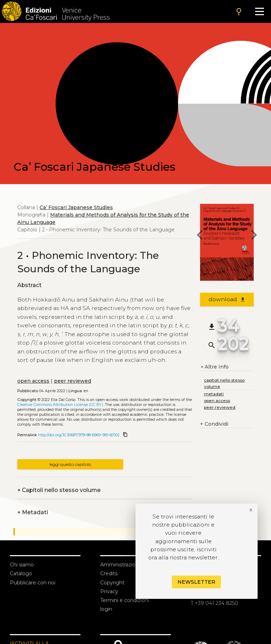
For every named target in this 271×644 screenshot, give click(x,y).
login (106, 609)
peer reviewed (73, 381)
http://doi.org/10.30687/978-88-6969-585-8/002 (79, 435)
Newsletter (196, 582)
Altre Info (214, 367)
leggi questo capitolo (70, 464)
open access (33, 381)
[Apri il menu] (260, 11)
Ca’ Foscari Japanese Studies (76, 207)
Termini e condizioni (125, 600)
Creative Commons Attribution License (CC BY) (60, 405)
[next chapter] (254, 236)
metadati (214, 394)
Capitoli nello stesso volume (59, 490)
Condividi (214, 424)
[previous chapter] (200, 236)
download (227, 299)
